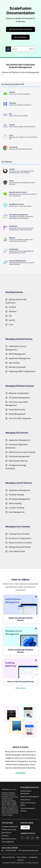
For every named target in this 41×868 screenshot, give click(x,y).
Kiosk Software (26, 800)
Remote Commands (17, 367)
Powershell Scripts (17, 410)
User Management (17, 512)
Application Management (20, 358)
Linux (11, 325)
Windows (13, 311)
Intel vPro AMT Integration (20, 418)
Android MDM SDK (8, 842)
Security (20, 860)
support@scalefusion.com (29, 850)
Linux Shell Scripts (17, 551)
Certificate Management (19, 456)
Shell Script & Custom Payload (22, 452)
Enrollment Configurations (20, 538)
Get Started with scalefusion (20, 29)
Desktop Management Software (28, 810)
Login (25, 827)
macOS (12, 320)
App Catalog (14, 363)
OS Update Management (19, 398)
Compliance (33, 857)
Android (12, 307)
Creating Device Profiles (19, 534)
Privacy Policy (22, 857)
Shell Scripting (15, 503)
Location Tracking (16, 508)
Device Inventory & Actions (20, 543)
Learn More (20, 773)
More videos (21, 688)
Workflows (5, 836)
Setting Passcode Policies (20, 547)
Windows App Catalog (9, 830)
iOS (10, 316)
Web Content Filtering (18, 461)
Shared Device (6, 833)
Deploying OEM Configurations (22, 371)
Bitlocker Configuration (19, 393)
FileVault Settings (16, 495)
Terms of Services (8, 857)
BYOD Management (17, 354)
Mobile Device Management (30, 797)
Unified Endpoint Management (26, 792)
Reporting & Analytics (9, 839)
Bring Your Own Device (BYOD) (28, 804)
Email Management (17, 414)
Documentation (20, 37)
